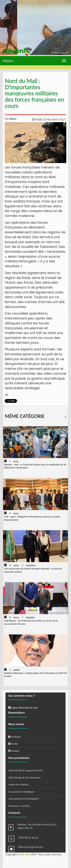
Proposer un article (19, 806)
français (56, 52)
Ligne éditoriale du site (23, 708)
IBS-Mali (25, 854)
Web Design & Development (24, 778)
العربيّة (64, 52)
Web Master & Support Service (26, 770)
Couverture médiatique (21, 792)
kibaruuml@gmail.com (31, 847)
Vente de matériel (18, 785)
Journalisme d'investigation (24, 799)
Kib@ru (8, 61)
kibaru (12, 119)
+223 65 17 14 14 (28, 837)
